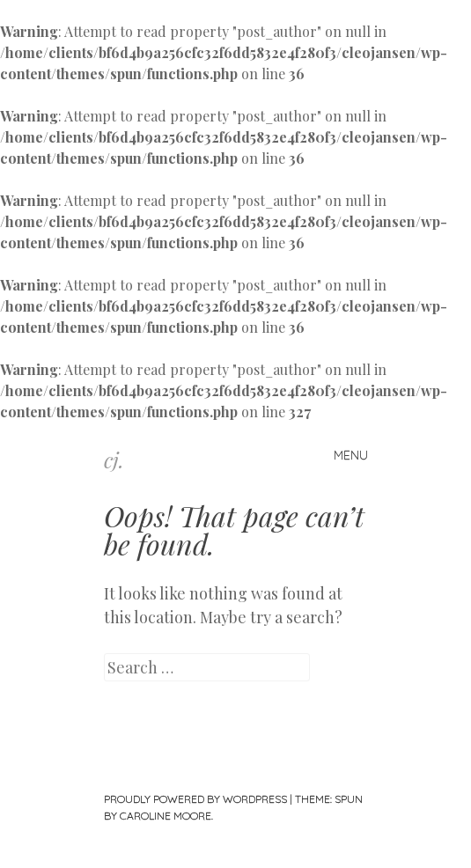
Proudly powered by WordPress (195, 799)
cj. (114, 460)
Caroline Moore (166, 816)
